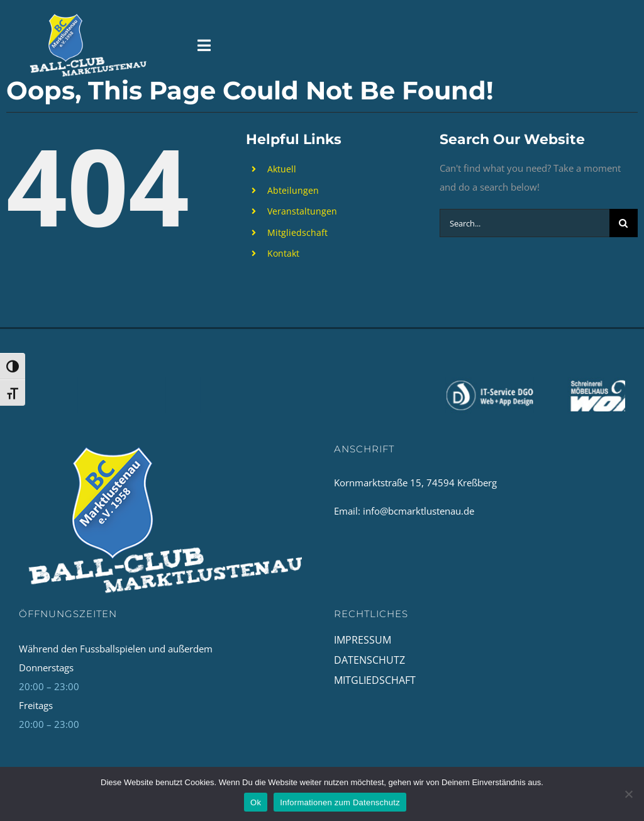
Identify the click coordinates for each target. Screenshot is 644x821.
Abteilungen (293, 190)
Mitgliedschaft (297, 232)
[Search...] (525, 223)
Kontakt (283, 253)
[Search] (624, 223)
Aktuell (282, 169)
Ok (256, 802)
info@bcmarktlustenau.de (419, 511)
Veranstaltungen (302, 211)
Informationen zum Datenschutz (340, 802)
